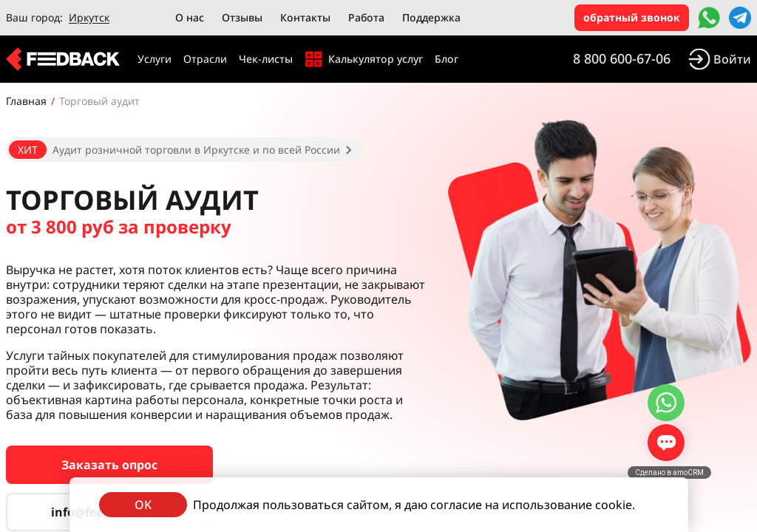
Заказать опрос (109, 465)
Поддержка (431, 17)
